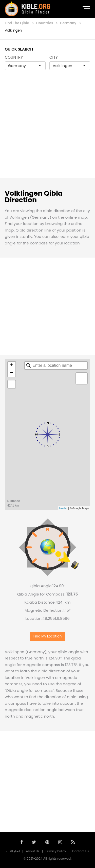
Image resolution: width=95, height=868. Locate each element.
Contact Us (81, 851)
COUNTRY (14, 57)
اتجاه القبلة (13, 851)
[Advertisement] (48, 129)
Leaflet (63, 508)
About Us (33, 851)
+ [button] (12, 366)
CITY (54, 57)
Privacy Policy (56, 851)
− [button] (12, 373)
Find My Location (48, 636)
